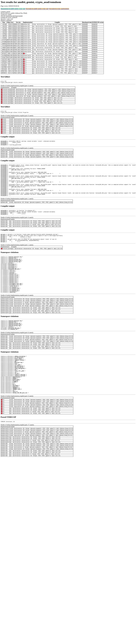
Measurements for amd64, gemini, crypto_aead (13, 9)
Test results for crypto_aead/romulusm (59, 9)
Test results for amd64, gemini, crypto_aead (37, 9)
